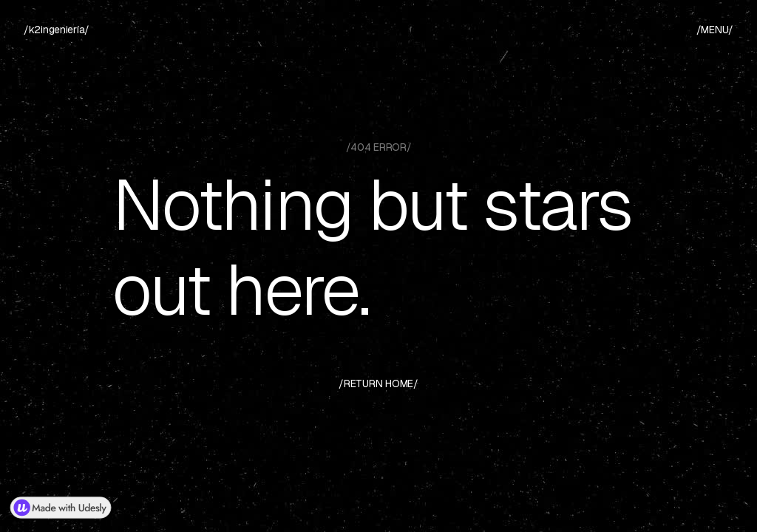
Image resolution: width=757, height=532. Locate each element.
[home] (57, 30)
